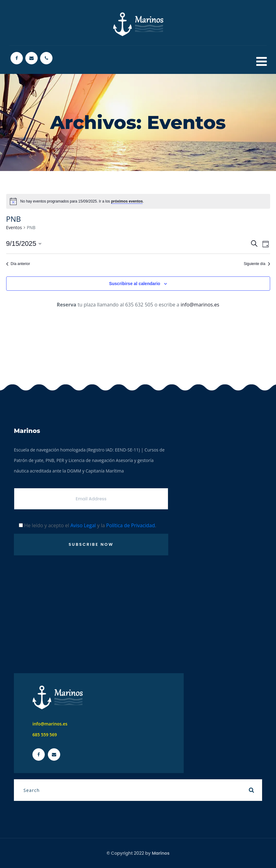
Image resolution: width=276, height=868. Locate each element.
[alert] (138, 201)
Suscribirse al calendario (135, 284)
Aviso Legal (83, 525)
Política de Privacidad (131, 525)
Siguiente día (257, 264)
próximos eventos (127, 201)
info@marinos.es (200, 305)
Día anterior (18, 264)
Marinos (161, 853)
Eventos (14, 227)
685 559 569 (45, 735)
